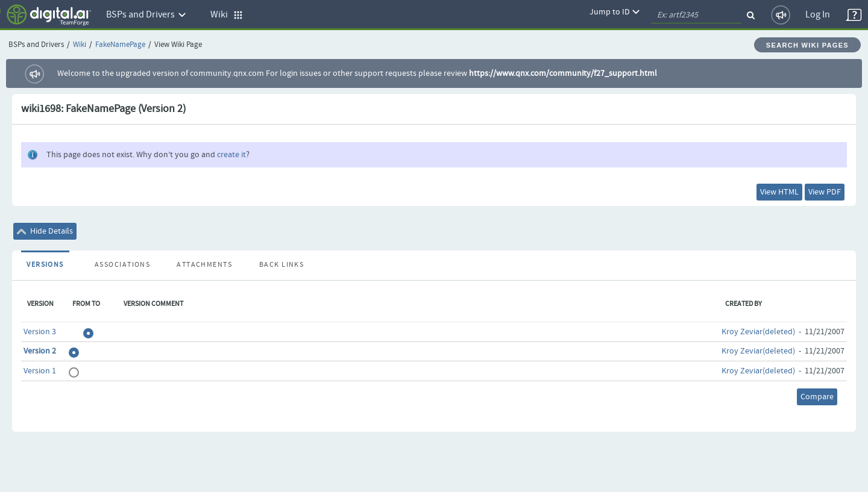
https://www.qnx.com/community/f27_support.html (563, 73)
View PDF (825, 192)
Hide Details (45, 231)
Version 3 (40, 332)
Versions (45, 265)
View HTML (779, 192)
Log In (818, 15)
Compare (817, 397)
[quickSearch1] (696, 15)
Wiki (80, 45)
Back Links (281, 265)
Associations (122, 265)
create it (231, 155)
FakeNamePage (120, 45)
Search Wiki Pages (807, 45)
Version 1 (40, 371)
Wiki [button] (227, 15)
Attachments (204, 265)
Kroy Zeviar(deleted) (758, 332)
